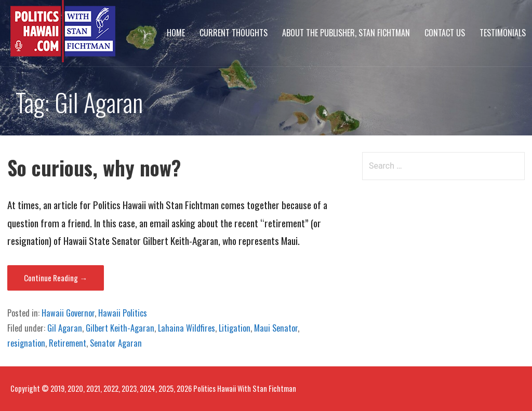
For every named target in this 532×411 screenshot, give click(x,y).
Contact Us (445, 33)
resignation (26, 343)
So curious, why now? (94, 167)
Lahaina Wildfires (187, 328)
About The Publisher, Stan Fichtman (346, 33)
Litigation (235, 328)
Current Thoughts (234, 33)
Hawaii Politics (123, 313)
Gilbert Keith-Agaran (120, 328)
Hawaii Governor (68, 313)
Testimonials (503, 33)
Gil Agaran (65, 328)
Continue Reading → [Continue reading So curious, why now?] (56, 278)
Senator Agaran (116, 343)
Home (176, 33)
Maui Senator (276, 328)
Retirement (68, 343)
